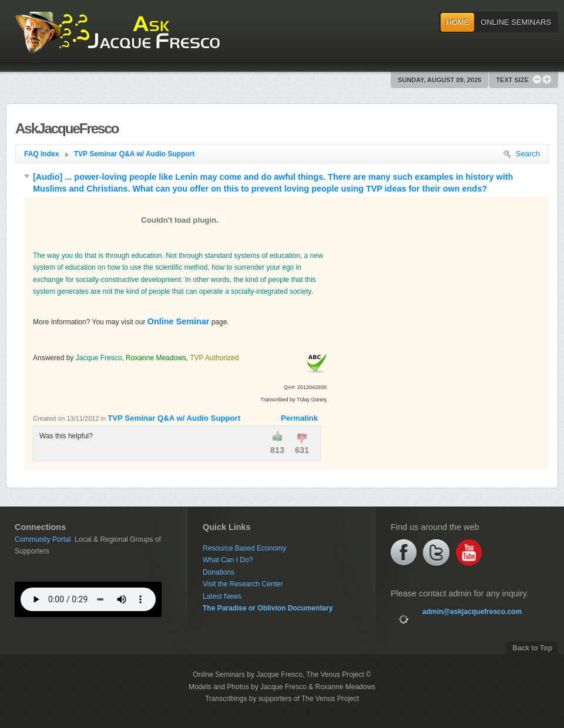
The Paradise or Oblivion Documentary (268, 608)
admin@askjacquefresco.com (472, 612)
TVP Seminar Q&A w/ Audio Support (135, 154)
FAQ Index (47, 154)
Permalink (299, 418)
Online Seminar (179, 321)
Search (522, 154)
